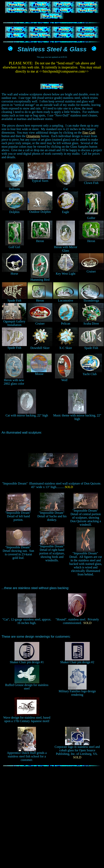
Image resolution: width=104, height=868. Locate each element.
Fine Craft (89, 133)
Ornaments (33, 136)
